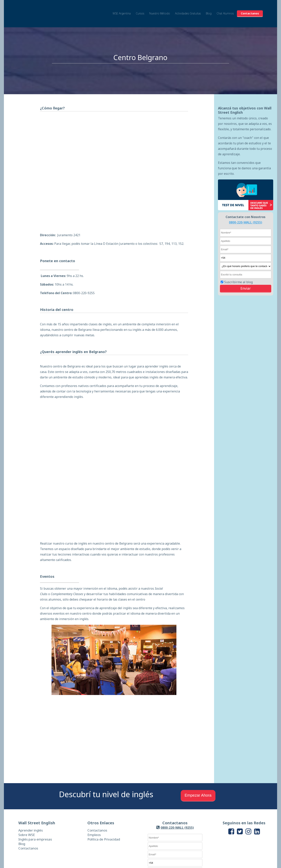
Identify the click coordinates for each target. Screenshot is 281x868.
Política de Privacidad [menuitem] (104, 797)
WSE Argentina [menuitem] (122, 10)
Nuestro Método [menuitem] (160, 10)
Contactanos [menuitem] (250, 10)
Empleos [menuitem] (94, 793)
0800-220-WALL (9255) (245, 222)
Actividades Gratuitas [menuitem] (188, 10)
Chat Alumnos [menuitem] (225, 10)
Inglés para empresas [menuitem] (35, 797)
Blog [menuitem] (209, 10)
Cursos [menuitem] (140, 10)
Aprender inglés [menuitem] (31, 789)
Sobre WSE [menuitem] (27, 793)
